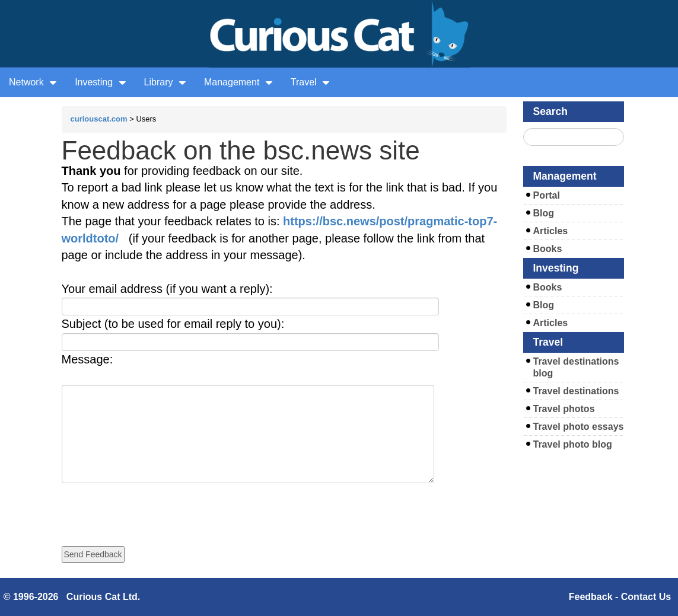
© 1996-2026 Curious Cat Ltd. (72, 597)
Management (238, 82)
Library (165, 82)
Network (33, 82)
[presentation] (152, 506)
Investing (100, 82)
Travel (310, 82)
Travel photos (564, 409)
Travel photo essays (579, 427)
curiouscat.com (99, 119)
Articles (551, 231)
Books (548, 249)
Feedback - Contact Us (620, 597)
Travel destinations (576, 391)
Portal (547, 195)
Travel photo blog (573, 444)
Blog (544, 213)
